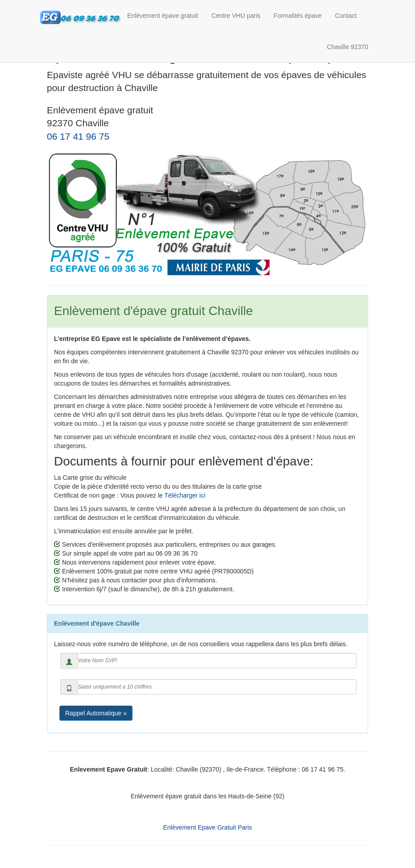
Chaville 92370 (347, 47)
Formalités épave (297, 16)
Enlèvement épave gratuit (163, 16)
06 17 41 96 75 (78, 136)
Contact (346, 16)
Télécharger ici (185, 495)
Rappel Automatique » (96, 713)
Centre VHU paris (236, 16)
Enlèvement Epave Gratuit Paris (207, 827)
